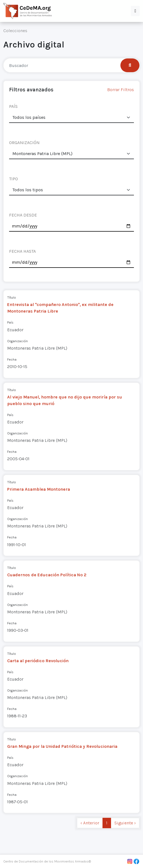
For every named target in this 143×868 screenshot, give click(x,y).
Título (12, 297)
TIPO (14, 179)
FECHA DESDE (23, 215)
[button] (135, 11)
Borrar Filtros (121, 90)
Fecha (12, 359)
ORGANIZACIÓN (24, 143)
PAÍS (13, 106)
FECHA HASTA (22, 251)
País (10, 322)
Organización (17, 341)
